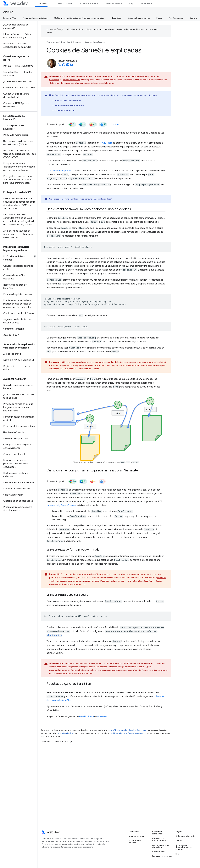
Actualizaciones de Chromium (161, 846)
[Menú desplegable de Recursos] (51, 3)
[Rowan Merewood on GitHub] (64, 66)
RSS (177, 854)
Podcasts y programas (162, 856)
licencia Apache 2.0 (64, 733)
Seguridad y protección (95, 42)
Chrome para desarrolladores (159, 839)
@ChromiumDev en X (185, 836)
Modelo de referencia (89, 3)
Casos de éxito (146, 3)
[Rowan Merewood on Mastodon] (68, 66)
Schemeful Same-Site (65, 110)
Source (115, 124)
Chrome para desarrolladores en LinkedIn (184, 847)
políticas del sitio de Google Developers (127, 733)
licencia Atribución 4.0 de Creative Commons (126, 730)
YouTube (179, 840)
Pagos (159, 18)
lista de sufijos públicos (61, 171)
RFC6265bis (106, 143)
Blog (131, 3)
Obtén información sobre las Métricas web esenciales (80, 18)
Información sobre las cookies (68, 100)
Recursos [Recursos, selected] (43, 3)
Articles (8, 12)
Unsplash (102, 717)
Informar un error (136, 836)
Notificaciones (176, 18)
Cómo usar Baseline (114, 3)
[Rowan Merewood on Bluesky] (72, 66)
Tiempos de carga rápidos (35, 18)
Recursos (77, 42)
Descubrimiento (65, 3)
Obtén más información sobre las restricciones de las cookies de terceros (81, 83)
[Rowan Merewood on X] (60, 66)
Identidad (117, 18)
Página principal (53, 42)
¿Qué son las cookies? (102, 199)
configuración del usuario (129, 76)
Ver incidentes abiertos (135, 842)
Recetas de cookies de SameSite (69, 105)
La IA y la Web (10, 18)
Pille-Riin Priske (86, 717)
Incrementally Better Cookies (61, 505)
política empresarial (72, 80)
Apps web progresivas (139, 18)
